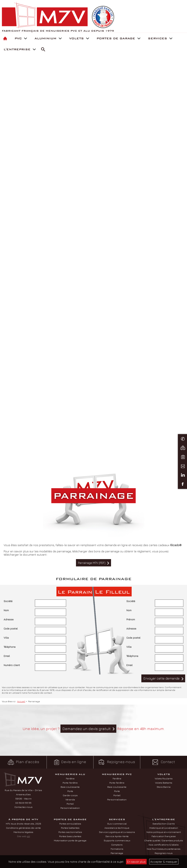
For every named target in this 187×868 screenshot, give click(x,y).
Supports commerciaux (117, 840)
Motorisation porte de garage (70, 840)
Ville (6, 638)
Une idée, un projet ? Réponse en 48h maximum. (94, 729)
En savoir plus (136, 862)
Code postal (11, 628)
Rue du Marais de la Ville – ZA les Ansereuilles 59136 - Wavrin (23, 794)
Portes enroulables (70, 824)
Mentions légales (23, 832)
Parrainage (117, 853)
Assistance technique (117, 828)
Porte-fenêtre (70, 783)
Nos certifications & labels (164, 845)
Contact (164, 762)
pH (28, 836)
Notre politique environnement (164, 832)
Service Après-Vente (117, 836)
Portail (70, 804)
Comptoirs (117, 845)
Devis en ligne (70, 762)
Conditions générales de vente (23, 828)
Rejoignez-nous (117, 762)
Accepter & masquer (164, 862)
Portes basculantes (70, 836)
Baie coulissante (70, 787)
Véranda (70, 799)
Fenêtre (70, 778)
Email (7, 656)
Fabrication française (164, 836)
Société (8, 601)
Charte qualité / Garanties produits (164, 840)
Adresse (9, 619)
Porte (70, 791)
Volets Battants (164, 783)
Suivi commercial (117, 824)
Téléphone (10, 647)
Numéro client (12, 665)
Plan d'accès (23, 762)
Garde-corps (70, 795)
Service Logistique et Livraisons (117, 832)
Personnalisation (70, 808)
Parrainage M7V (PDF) (92, 563)
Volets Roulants (164, 778)
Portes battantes (70, 828)
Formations (117, 849)
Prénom (131, 619)
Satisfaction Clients (164, 824)
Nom (6, 610)
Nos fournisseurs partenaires (164, 849)
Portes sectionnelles (70, 832)
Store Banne (164, 787)
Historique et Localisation (164, 828)
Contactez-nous (23, 807)
